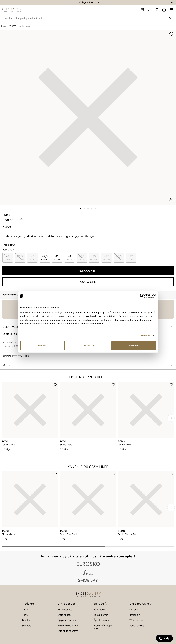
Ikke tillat (42, 345)
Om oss (134, 610)
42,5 (45, 257)
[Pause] (173, 2)
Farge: (9, 245)
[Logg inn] (150, 10)
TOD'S (13, 26)
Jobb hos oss (137, 626)
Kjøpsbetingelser (67, 620)
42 (32, 257)
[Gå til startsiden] (12, 10)
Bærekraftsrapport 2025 (104, 627)
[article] (30, 415)
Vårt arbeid (100, 610)
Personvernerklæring (69, 626)
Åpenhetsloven (102, 620)
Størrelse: (8, 250)
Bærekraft (135, 615)
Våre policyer (101, 615)
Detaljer (145, 336)
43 (57, 257)
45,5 (107, 257)
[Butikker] (142, 10)
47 (131, 257)
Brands (5, 26)
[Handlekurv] (164, 10)
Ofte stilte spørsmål (68, 631)
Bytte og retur (65, 615)
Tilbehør (26, 620)
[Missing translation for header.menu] (171, 10)
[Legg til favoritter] (171, 34)
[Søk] (170, 19)
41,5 (20, 257)
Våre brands (136, 620)
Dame (25, 610)
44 (70, 257)
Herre (25, 615)
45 (94, 257)
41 (8, 257)
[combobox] (86, 19)
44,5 (82, 257)
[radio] (8, 257)
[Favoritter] (157, 10)
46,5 (119, 257)
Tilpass (88, 345)
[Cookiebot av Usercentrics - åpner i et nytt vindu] (142, 296)
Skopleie (26, 626)
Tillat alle (134, 345)
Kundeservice (65, 610)
